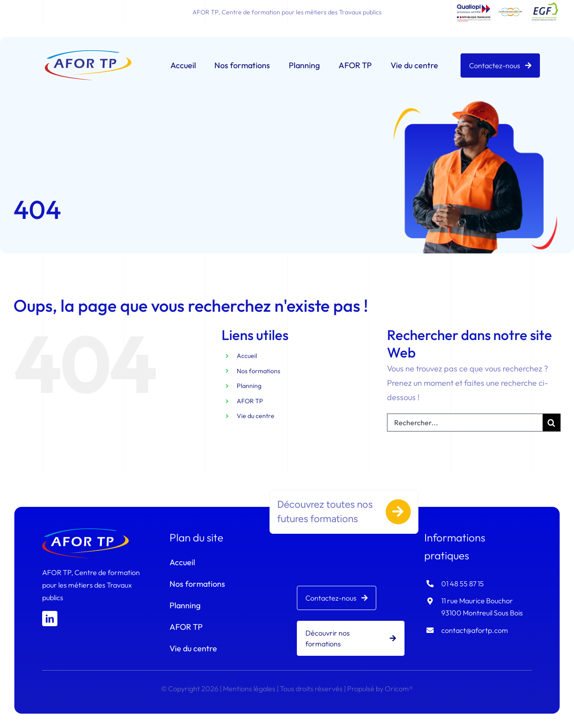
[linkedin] (50, 619)
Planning (249, 386)
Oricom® (399, 689)
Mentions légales (249, 689)
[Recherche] (552, 423)
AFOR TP (250, 401)
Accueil (247, 356)
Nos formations (259, 371)
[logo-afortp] (88, 54)
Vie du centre (256, 416)
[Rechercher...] (465, 423)
